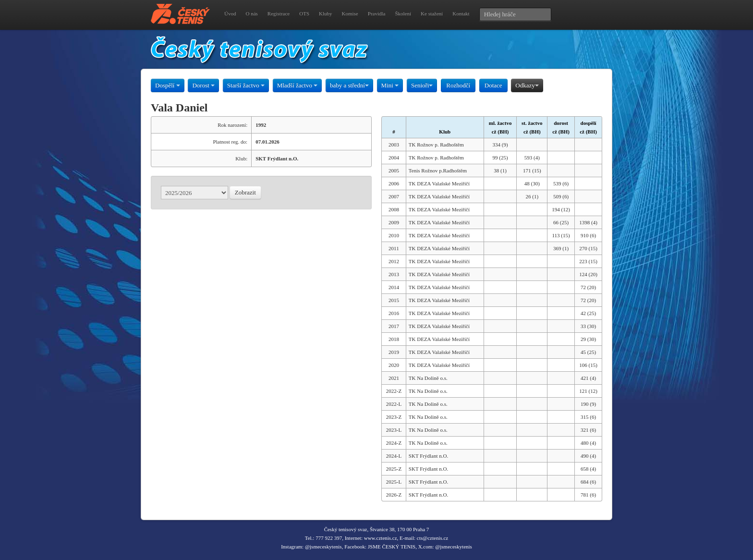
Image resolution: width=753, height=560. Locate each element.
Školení (403, 13)
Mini (390, 85)
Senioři (422, 85)
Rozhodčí (458, 85)
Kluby (326, 13)
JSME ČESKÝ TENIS (392, 547)
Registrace (279, 13)
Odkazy (527, 85)
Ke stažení (432, 13)
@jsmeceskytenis (323, 547)
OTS (304, 13)
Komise (350, 13)
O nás (251, 13)
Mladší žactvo (298, 85)
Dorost (203, 85)
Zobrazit (245, 192)
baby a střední (349, 85)
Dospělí (168, 85)
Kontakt (461, 13)
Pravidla (377, 13)
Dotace (493, 85)
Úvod (230, 13)
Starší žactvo (246, 85)
